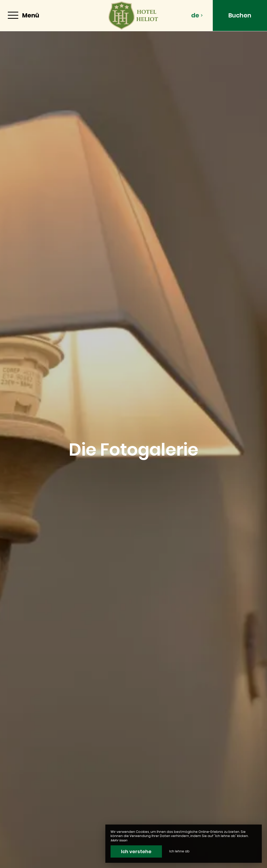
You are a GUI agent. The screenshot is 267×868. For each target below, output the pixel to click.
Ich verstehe (136, 851)
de (197, 15)
